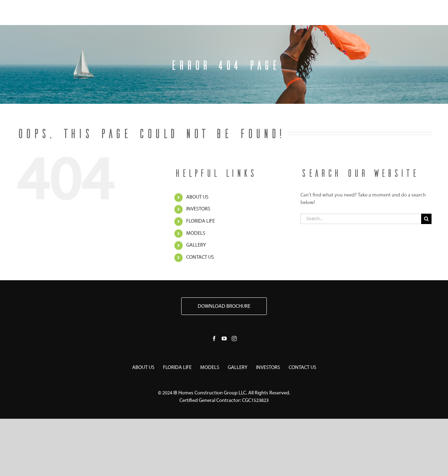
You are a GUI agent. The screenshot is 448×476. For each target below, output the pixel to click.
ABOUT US (197, 197)
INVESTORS (198, 209)
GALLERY (196, 245)
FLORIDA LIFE (201, 221)
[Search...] (361, 219)
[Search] (426, 219)
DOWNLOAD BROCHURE (224, 307)
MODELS (196, 234)
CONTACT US (200, 258)
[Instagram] (234, 339)
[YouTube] (224, 339)
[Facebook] (214, 339)
